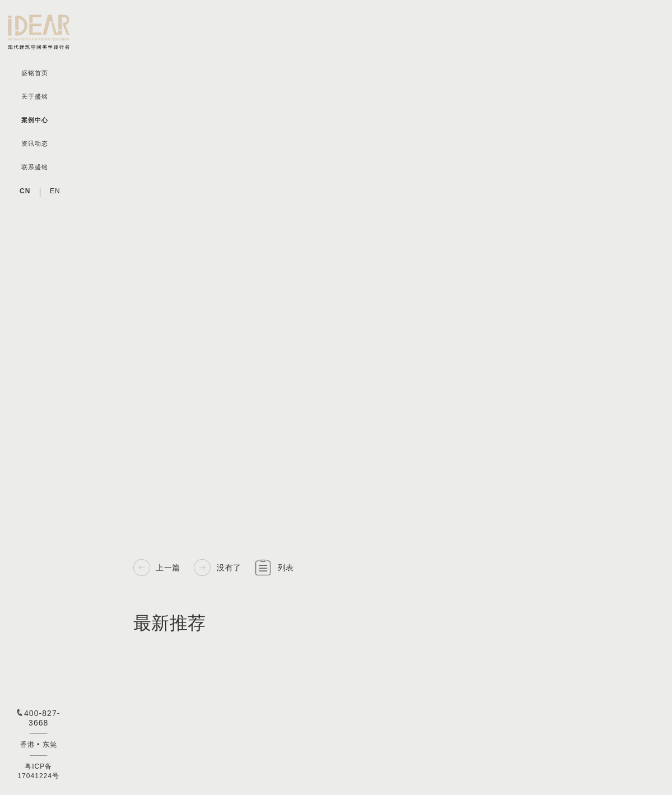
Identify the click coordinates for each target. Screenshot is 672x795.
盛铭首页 (35, 73)
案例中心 (35, 120)
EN (55, 191)
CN (25, 191)
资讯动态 (35, 144)
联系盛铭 (35, 167)
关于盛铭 (35, 97)
